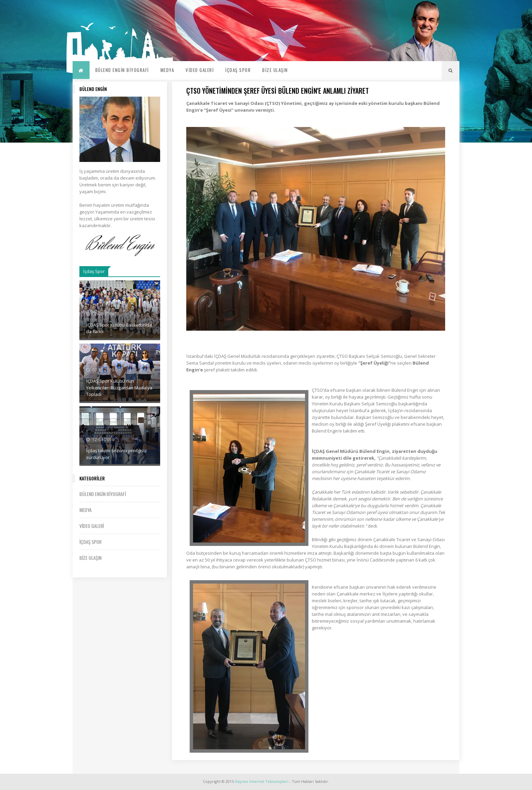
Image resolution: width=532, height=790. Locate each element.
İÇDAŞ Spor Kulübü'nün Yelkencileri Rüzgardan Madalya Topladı (119, 388)
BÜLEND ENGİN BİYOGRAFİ (122, 70)
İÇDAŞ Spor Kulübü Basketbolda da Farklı (119, 328)
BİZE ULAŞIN (275, 70)
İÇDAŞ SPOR (238, 70)
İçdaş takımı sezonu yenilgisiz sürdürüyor (117, 454)
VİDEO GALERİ (200, 70)
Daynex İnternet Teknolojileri (262, 781)
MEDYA (167, 70)
